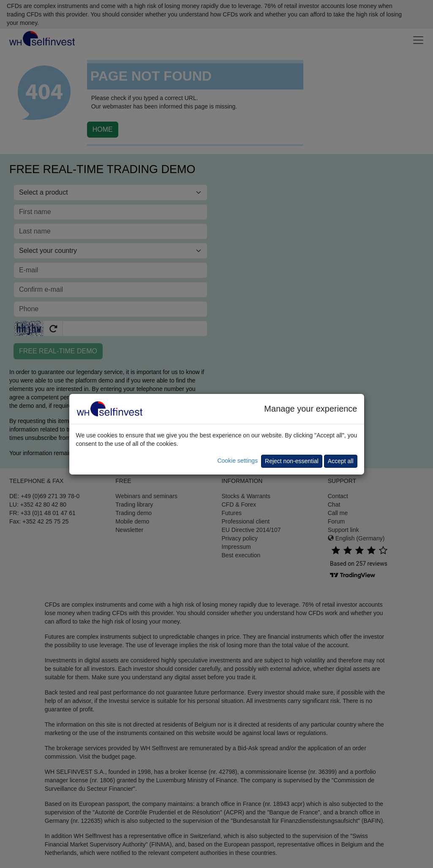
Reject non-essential (292, 461)
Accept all (341, 461)
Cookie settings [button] (237, 461)
